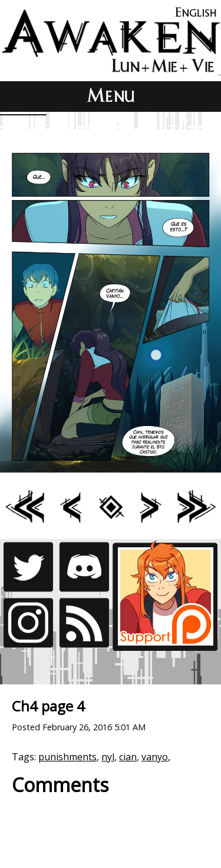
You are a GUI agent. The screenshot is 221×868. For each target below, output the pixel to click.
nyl (108, 757)
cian (128, 757)
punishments (67, 757)
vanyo (155, 757)
